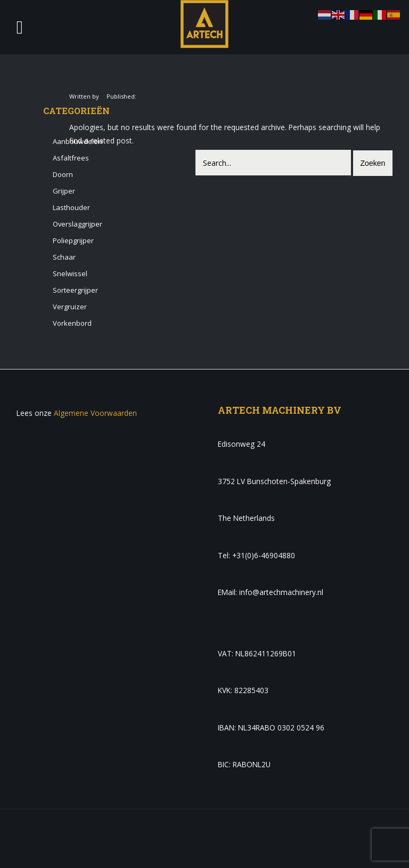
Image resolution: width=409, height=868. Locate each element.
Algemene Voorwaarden (95, 413)
